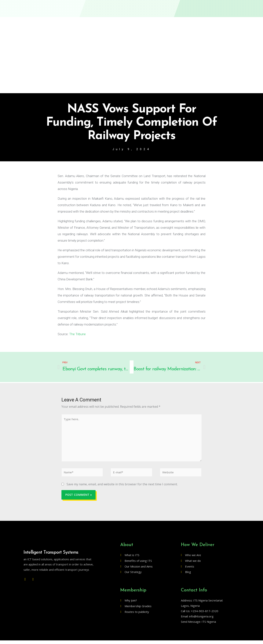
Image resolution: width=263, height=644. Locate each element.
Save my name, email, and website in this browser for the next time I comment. (122, 488)
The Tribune (77, 334)
